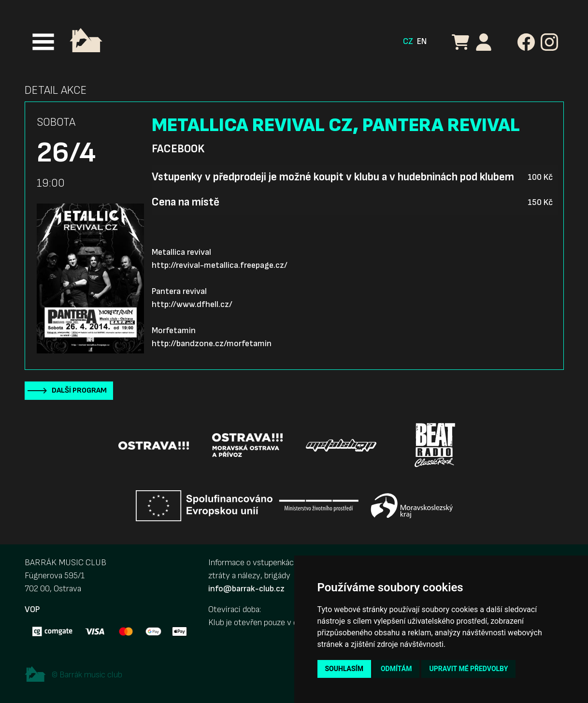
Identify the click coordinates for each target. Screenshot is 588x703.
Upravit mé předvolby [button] (468, 669)
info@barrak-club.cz (246, 589)
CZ (408, 41)
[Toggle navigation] (43, 42)
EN (422, 41)
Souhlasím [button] (344, 669)
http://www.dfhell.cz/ (192, 304)
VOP (32, 609)
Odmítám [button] (396, 669)
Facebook (178, 149)
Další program (79, 390)
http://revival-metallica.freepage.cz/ (220, 265)
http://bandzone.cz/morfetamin (212, 344)
